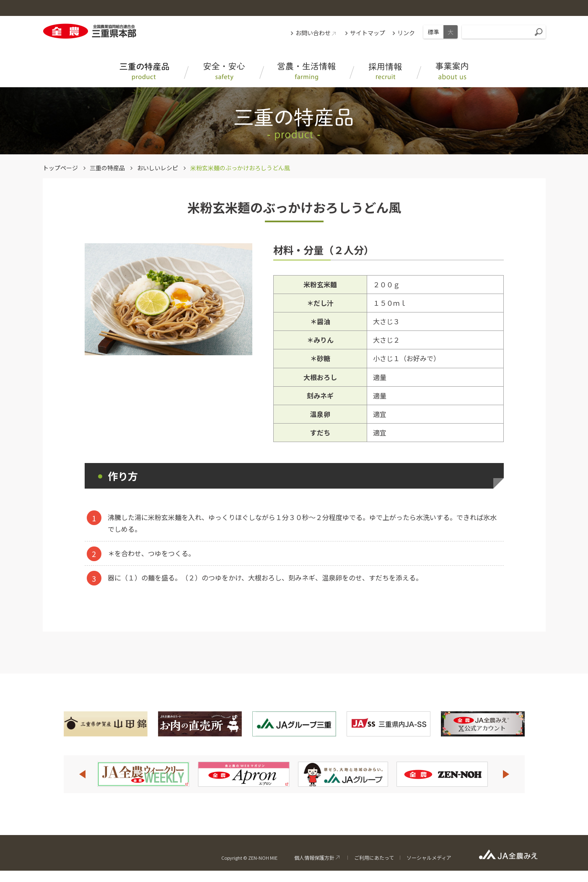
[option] (143, 774)
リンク (406, 33)
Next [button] (506, 774)
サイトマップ (368, 33)
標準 (433, 32)
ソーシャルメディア (429, 857)
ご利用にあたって (374, 857)
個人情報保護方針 (314, 857)
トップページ (60, 168)
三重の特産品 (107, 168)
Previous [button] (82, 774)
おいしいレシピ (158, 168)
